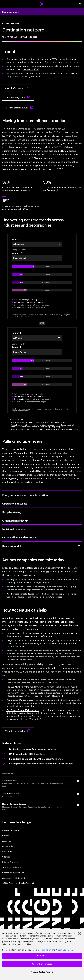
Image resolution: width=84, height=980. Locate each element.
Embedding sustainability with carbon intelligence (36, 759)
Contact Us (8, 846)
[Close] (79, 933)
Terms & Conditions (12, 867)
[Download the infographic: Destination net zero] (18, 97)
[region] (42, 954)
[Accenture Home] (42, 4)
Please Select (20, 258)
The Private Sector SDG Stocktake (23, 710)
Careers (6, 835)
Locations (7, 851)
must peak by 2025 (24, 132)
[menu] (4, 4)
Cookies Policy (45, 950)
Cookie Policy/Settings (13, 872)
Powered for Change (16, 700)
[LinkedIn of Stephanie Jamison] (78, 781)
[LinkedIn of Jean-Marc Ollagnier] (78, 794)
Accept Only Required (42, 964)
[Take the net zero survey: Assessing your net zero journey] (20, 107)
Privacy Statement (11, 862)
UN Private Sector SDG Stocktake (27, 754)
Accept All (42, 956)
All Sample (18, 244)
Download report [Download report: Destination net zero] (10, 12)
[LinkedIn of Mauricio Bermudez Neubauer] (78, 805)
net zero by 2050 (31, 69)
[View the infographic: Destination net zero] (18, 731)
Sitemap (6, 857)
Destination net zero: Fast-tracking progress (33, 749)
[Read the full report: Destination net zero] (17, 88)
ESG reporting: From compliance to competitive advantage (41, 763)
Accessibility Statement (14, 878)
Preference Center (11, 830)
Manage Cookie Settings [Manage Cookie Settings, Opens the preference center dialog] (42, 972)
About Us (7, 841)
